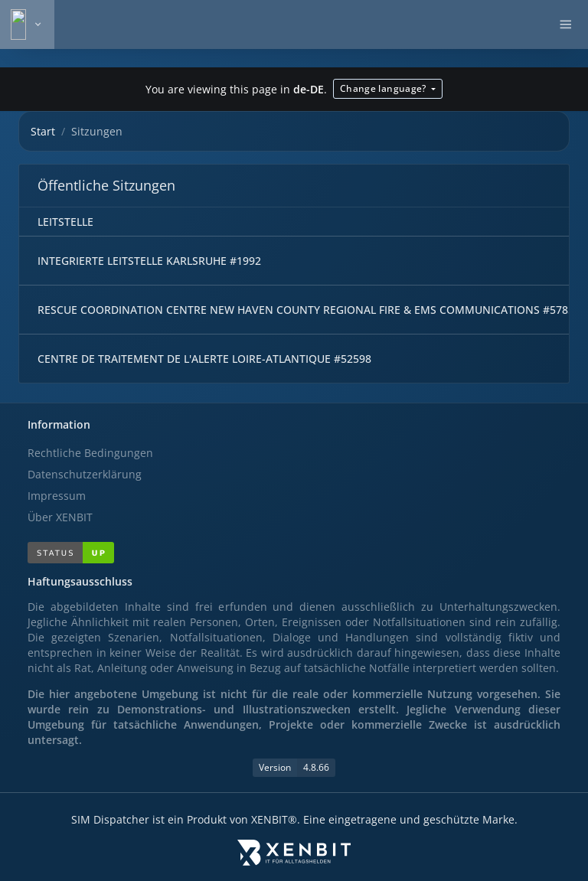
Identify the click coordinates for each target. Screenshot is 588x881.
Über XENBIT (60, 517)
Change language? (384, 88)
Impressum (57, 496)
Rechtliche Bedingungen (90, 453)
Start (43, 131)
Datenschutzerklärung (85, 474)
